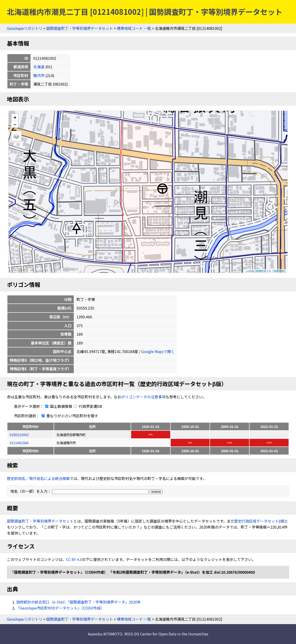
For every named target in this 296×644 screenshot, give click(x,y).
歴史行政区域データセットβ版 (259, 521)
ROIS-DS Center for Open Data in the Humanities (166, 634)
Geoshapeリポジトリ (25, 28)
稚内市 (39, 75)
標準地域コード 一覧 (134, 28)
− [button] (15, 124)
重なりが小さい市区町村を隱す (69, 416)
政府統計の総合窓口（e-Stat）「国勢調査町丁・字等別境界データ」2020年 (79, 602)
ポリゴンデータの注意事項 (143, 397)
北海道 (39, 67)
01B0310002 (19, 435)
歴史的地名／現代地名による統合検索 (38, 478)
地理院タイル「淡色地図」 (271, 271)
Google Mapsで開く (158, 351)
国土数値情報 (58, 406)
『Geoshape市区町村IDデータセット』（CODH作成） (60, 608)
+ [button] (15, 117)
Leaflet (250, 271)
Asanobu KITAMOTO (105, 634)
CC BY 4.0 (74, 559)
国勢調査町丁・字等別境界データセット (80, 28)
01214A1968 (19, 443)
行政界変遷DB (88, 406)
